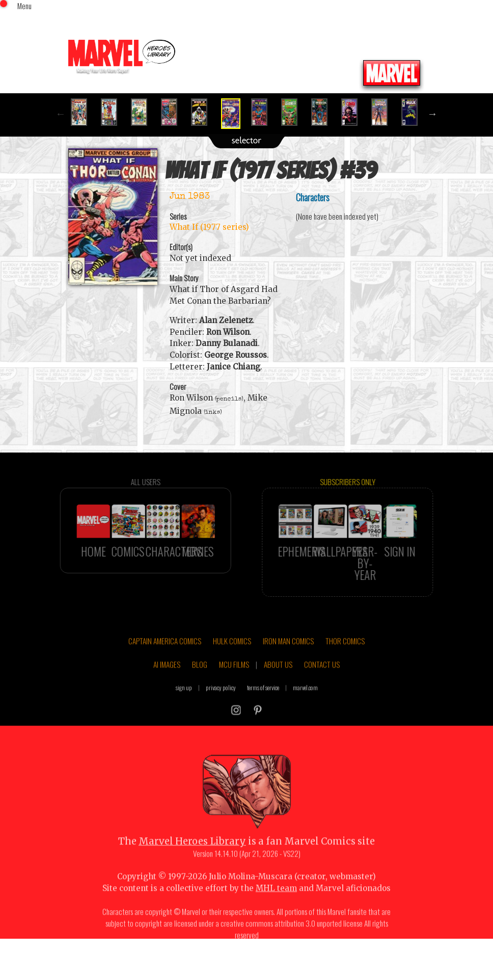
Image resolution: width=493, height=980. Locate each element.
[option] (83, 112)
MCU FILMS (234, 686)
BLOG (200, 686)
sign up (184, 709)
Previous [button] (61, 114)
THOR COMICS (345, 663)
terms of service (263, 709)
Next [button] (432, 114)
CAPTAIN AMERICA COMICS (165, 663)
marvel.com (305, 709)
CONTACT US (322, 686)
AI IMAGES (167, 686)
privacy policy (221, 709)
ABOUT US (278, 686)
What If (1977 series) (209, 227)
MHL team (276, 910)
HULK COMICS (232, 663)
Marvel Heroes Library (192, 864)
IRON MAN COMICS (288, 663)
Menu (24, 6)
